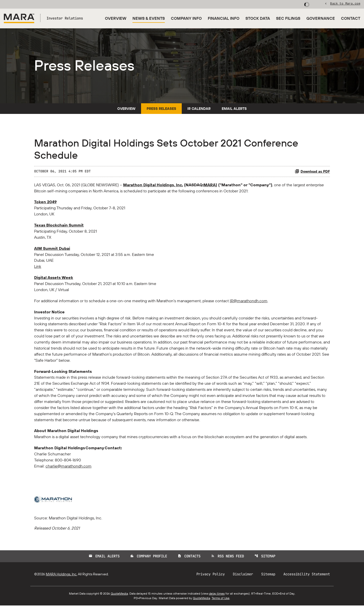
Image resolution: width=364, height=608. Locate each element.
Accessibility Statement (307, 577)
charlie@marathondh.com (69, 469)
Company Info (186, 18)
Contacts (189, 559)
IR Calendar (199, 110)
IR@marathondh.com (249, 302)
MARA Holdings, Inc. (61, 577)
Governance (321, 18)
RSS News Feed (227, 559)
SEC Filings (288, 18)
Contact (351, 18)
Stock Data (258, 18)
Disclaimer (243, 577)
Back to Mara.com (345, 4)
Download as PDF (312, 172)
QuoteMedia (119, 596)
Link (38, 268)
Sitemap (265, 559)
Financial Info (224, 18)
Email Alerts (234, 110)
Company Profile (149, 559)
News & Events (149, 18)
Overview (116, 18)
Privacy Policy (211, 577)
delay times (217, 596)
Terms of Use (221, 601)
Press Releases (161, 110)
